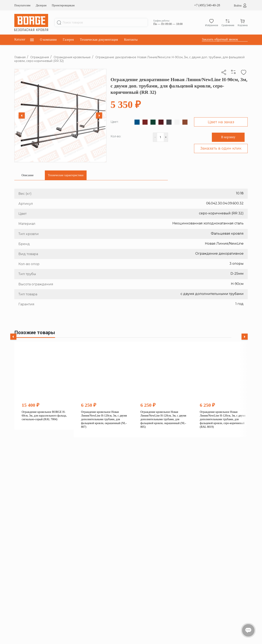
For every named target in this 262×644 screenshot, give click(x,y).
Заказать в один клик (221, 148)
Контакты (131, 40)
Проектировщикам (63, 5)
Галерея (68, 40)
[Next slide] (99, 115)
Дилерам (41, 5)
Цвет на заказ (221, 122)
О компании (48, 40)
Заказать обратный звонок (220, 39)
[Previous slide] (22, 115)
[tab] (28, 175)
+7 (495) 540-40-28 (207, 5)
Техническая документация (99, 40)
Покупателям (22, 5)
